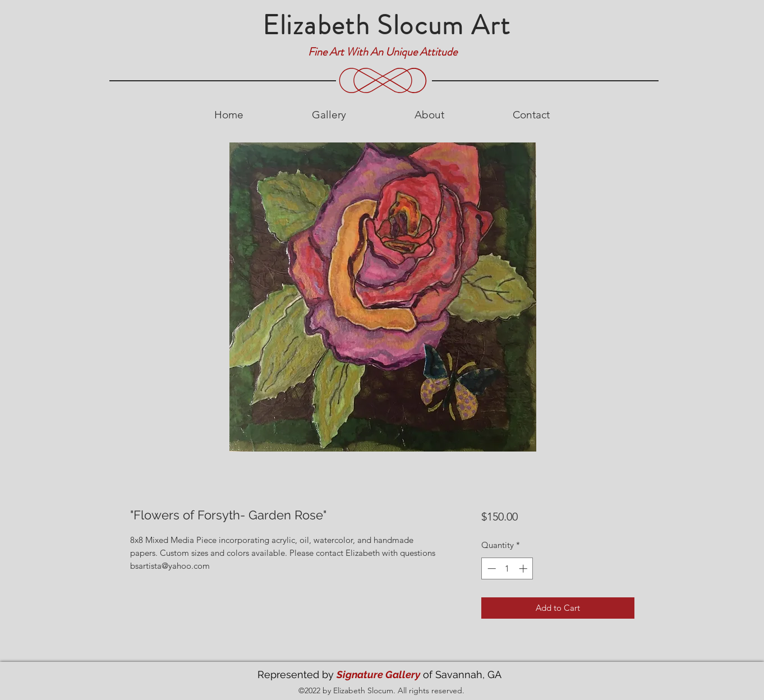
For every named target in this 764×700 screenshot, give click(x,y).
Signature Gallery (378, 674)
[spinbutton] (507, 568)
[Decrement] (491, 568)
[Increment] (524, 568)
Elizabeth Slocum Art (387, 25)
